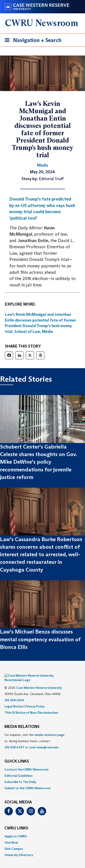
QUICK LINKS (17, 755)
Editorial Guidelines (19, 769)
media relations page (49, 728)
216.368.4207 (14, 741)
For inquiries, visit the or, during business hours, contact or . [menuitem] (34, 734)
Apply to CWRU (16, 830)
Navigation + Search (32, 41)
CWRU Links (16, 822)
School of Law (27, 332)
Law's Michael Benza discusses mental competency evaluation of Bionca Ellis (40, 639)
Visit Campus (14, 842)
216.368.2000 (14, 693)
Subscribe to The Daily (20, 775)
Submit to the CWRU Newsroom (28, 781)
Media (47, 332)
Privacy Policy (35, 700)
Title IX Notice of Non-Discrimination (31, 706)
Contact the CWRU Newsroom (27, 763)
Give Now (11, 836)
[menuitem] (42, 763)
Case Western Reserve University (39, 681)
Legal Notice (14, 700)
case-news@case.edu (44, 741)
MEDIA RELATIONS (22, 720)
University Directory (19, 848)
